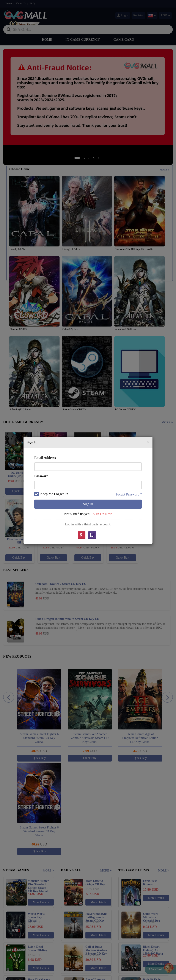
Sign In (88, 504)
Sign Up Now (102, 514)
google (81, 535)
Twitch (92, 535)
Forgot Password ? (129, 494)
